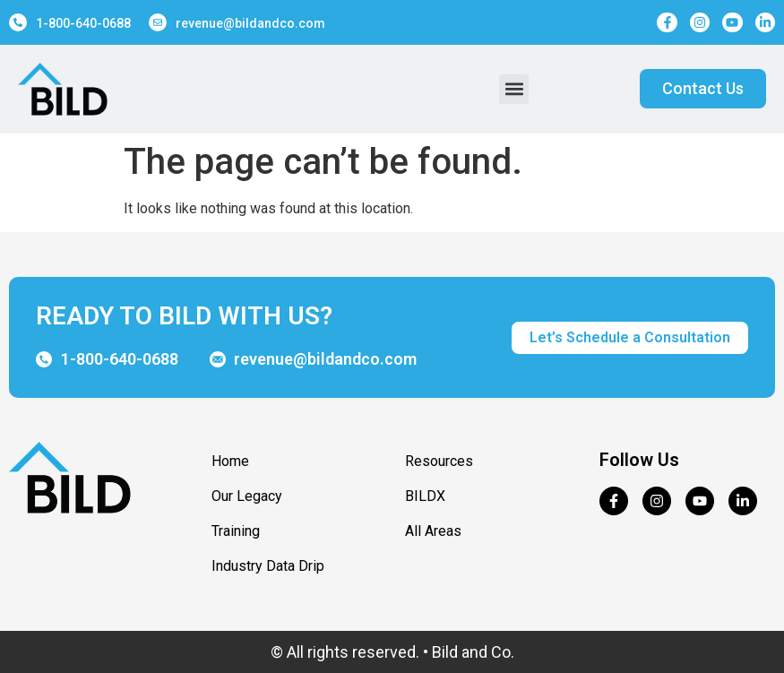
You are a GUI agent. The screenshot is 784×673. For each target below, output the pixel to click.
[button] (514, 89)
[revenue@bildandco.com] (158, 22)
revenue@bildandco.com (250, 23)
